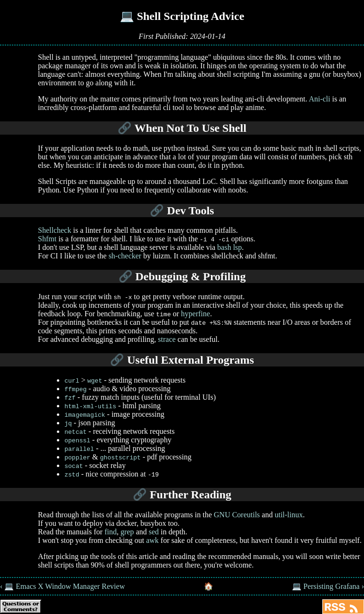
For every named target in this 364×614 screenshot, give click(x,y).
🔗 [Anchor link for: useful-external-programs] (117, 360)
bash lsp (229, 247)
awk (152, 540)
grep (127, 532)
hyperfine (196, 314)
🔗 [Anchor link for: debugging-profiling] (126, 276)
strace (167, 339)
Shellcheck (55, 230)
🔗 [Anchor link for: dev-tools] (157, 211)
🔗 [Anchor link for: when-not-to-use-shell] (125, 128)
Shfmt (47, 239)
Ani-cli (319, 99)
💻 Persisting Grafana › (328, 586)
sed (154, 532)
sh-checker (125, 256)
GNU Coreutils (237, 515)
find (110, 532)
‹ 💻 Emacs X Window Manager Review (62, 586)
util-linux (289, 515)
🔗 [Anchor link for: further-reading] (140, 495)
